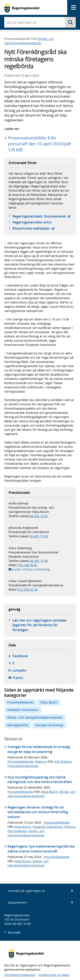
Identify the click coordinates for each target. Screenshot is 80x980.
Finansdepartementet (23, 766)
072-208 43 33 (27, 589)
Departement (41, 902)
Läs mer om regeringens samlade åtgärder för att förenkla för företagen (39, 625)
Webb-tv (41, 762)
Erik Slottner (63, 762)
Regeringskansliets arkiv (32, 222)
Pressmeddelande (20, 702)
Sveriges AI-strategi (49, 725)
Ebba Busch (49, 702)
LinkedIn (19, 670)
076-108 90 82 (27, 565)
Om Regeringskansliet (20, 975)
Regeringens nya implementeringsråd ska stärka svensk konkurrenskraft (41, 849)
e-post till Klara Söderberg (31, 569)
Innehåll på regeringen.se (41, 891)
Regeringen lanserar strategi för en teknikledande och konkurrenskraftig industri (38, 812)
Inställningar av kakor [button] (54, 975)
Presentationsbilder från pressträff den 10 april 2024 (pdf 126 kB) (40, 144)
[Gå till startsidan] (22, 8)
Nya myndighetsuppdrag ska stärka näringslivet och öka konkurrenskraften (40, 779)
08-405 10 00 (39, 516)
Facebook (20, 656)
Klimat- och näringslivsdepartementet (29, 41)
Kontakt (14, 932)
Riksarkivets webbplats (33, 228)
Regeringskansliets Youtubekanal (41, 216)
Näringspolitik (18, 725)
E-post (18, 678)
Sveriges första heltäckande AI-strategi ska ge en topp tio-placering (39, 749)
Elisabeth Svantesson (23, 710)
